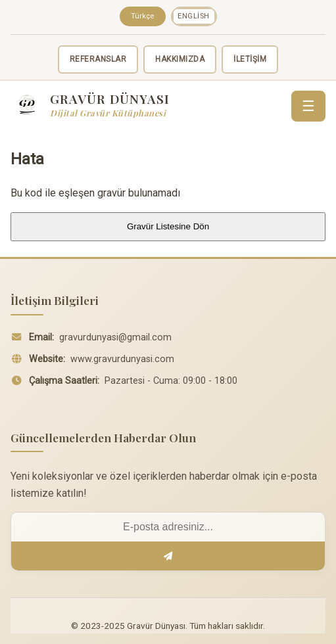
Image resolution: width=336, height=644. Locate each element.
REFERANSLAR (98, 59)
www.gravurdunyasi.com (122, 359)
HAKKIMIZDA (180, 59)
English (194, 16)
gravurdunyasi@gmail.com (115, 337)
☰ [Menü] (308, 106)
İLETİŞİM (250, 59)
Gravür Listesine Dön (168, 226)
